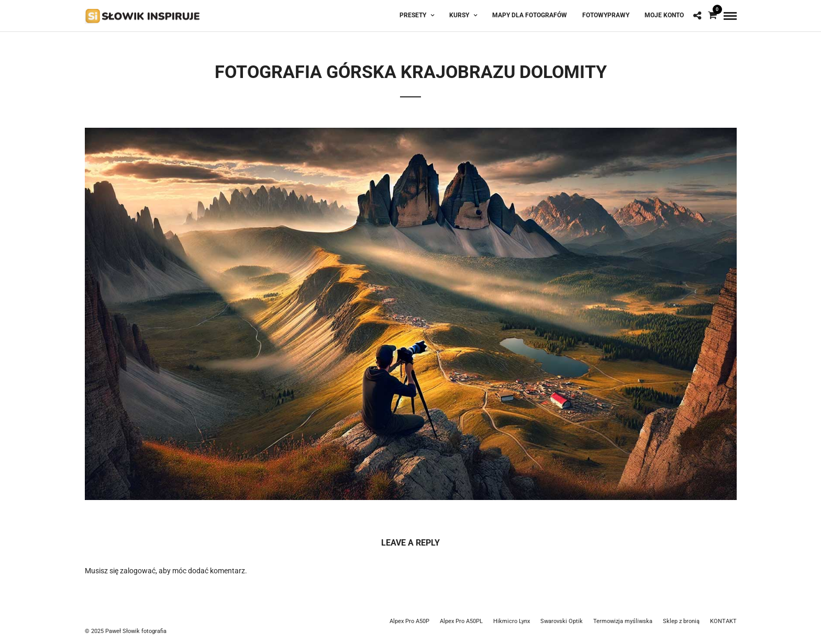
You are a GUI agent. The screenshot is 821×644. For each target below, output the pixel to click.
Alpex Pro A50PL (461, 621)
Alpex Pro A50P (409, 621)
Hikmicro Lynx (512, 621)
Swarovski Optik (562, 621)
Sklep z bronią (681, 621)
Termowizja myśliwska (623, 621)
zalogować (138, 571)
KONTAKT (723, 621)
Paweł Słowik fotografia (136, 631)
